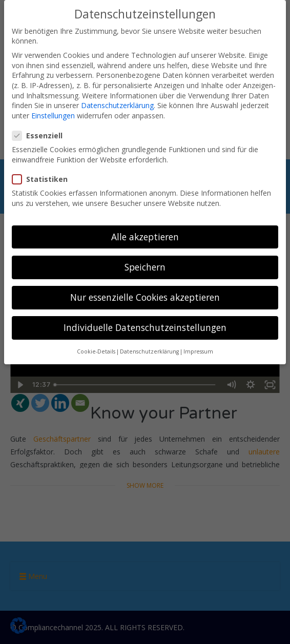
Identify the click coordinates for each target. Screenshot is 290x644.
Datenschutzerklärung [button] (149, 351)
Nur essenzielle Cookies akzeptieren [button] (145, 297)
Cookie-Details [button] (96, 351)
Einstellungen (53, 116)
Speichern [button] (145, 267)
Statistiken (43, 179)
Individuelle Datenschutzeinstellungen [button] (145, 327)
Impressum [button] (198, 351)
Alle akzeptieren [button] (145, 237)
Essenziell (40, 136)
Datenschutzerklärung (117, 105)
